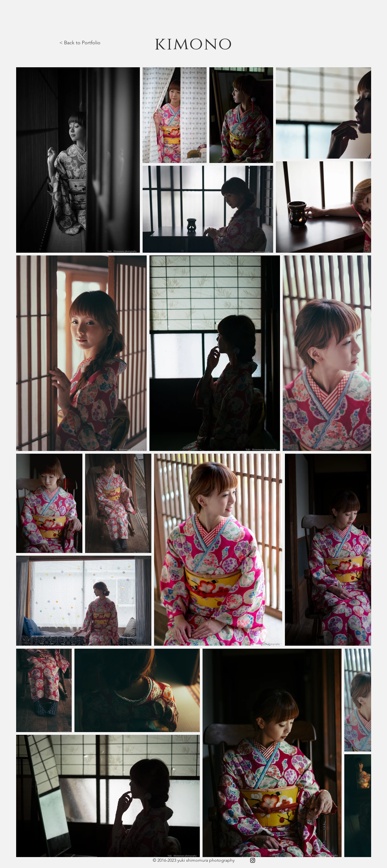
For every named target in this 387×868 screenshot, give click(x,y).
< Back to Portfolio (80, 43)
